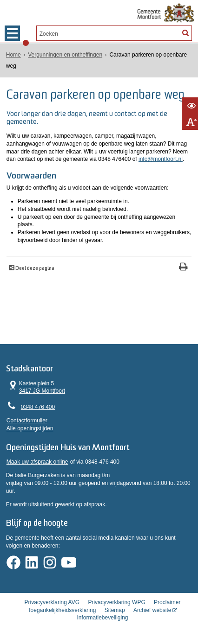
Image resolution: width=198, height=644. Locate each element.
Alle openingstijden (30, 428)
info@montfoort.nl (161, 159)
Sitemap (115, 610)
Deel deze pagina (34, 269)
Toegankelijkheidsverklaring (62, 610)
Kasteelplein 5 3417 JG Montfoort (36, 387)
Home (13, 55)
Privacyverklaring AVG (52, 602)
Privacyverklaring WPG (116, 602)
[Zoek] (185, 32)
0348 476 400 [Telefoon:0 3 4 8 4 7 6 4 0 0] (38, 407)
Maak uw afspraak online (37, 462)
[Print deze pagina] (183, 268)
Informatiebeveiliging (102, 618)
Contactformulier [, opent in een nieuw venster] (27, 421)
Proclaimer (167, 602)
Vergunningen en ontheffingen (65, 55)
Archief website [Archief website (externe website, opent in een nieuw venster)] (152, 610)
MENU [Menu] (12, 33)
